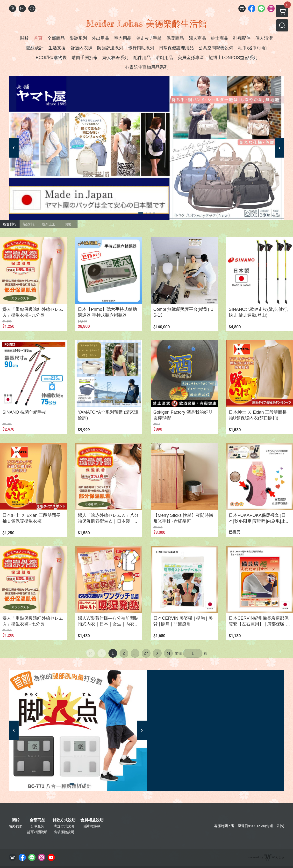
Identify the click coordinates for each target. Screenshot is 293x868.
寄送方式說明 (64, 826)
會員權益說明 (92, 820)
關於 (16, 820)
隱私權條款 (92, 826)
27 (146, 653)
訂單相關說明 (37, 832)
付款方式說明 (64, 820)
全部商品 (37, 820)
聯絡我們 (16, 826)
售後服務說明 (64, 832)
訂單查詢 (37, 826)
